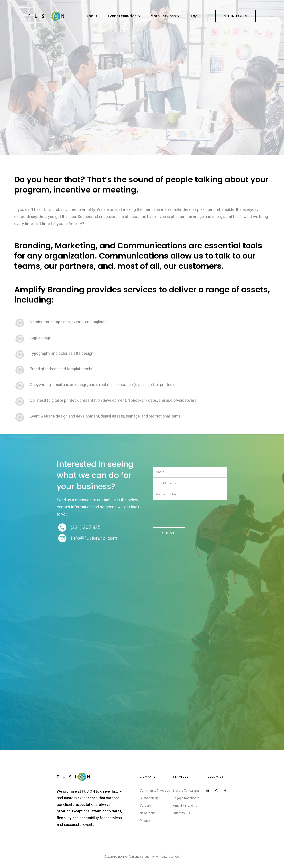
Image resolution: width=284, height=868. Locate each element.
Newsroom (147, 813)
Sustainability (149, 798)
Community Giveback (155, 791)
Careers (145, 806)
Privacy (145, 821)
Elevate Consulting (186, 791)
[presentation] (187, 514)
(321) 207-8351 (87, 528)
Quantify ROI (182, 813)
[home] (46, 16)
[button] (124, 16)
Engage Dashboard (186, 798)
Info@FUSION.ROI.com (94, 538)
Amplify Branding (185, 806)
